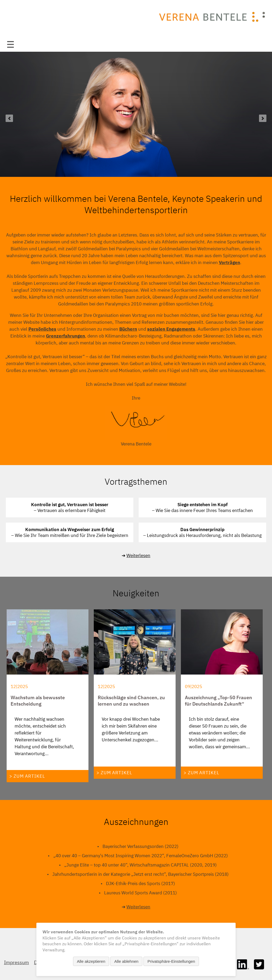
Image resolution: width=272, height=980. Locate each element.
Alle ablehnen (126, 961)
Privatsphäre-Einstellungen (171, 961)
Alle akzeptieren (91, 961)
